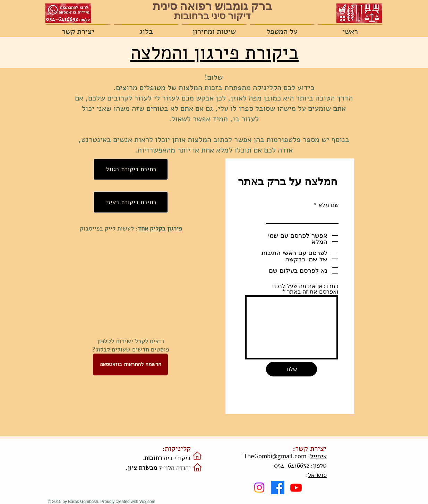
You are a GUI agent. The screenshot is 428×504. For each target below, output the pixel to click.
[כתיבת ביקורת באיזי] (131, 202)
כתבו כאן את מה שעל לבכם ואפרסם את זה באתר (305, 289)
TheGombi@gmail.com (275, 456)
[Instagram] (259, 488)
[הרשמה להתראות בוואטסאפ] (130, 364)
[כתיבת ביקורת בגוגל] (131, 169)
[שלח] (292, 369)
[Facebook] (278, 488)
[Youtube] (296, 488)
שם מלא (328, 205)
